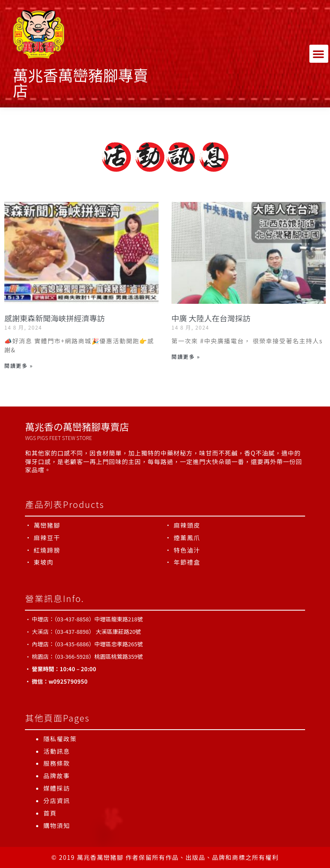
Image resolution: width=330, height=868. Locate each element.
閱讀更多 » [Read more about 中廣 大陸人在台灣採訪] (186, 356)
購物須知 (57, 825)
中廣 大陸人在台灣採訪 (211, 318)
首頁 (50, 813)
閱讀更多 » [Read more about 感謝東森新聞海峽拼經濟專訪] (18, 365)
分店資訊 (57, 801)
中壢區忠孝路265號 (119, 644)
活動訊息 (57, 751)
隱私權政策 (60, 739)
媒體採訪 (57, 788)
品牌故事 (57, 776)
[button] (319, 54)
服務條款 (57, 763)
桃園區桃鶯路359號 (119, 656)
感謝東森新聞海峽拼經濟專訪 (55, 318)
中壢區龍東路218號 (119, 619)
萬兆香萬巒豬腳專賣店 (81, 82)
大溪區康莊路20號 (118, 631)
